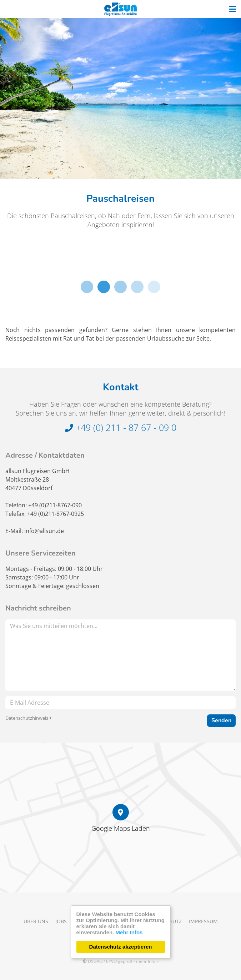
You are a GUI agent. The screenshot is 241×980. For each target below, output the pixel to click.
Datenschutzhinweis (29, 718)
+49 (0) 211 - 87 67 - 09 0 (121, 427)
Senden (221, 720)
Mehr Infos (129, 932)
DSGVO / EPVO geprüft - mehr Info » (120, 961)
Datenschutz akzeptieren (121, 947)
